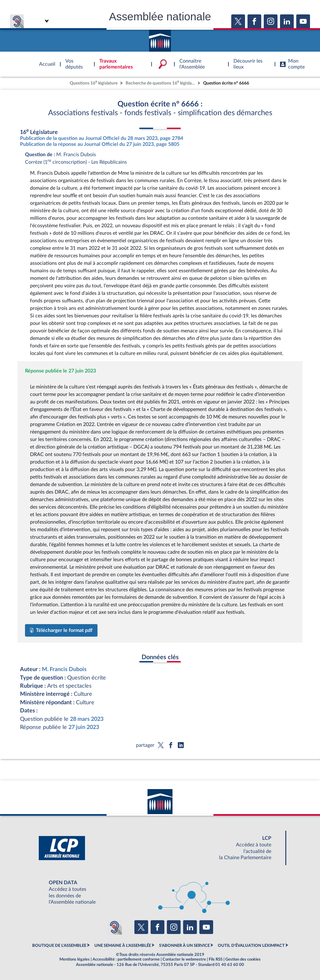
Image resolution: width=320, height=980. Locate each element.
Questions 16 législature (94, 82)
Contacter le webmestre (184, 959)
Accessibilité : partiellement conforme (126, 959)
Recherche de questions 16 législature (161, 82)
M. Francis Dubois (64, 669)
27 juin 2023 (84, 727)
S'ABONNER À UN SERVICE (184, 946)
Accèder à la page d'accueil (160, 38)
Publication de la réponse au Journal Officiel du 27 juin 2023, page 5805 (100, 144)
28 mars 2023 (87, 719)
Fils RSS (216, 959)
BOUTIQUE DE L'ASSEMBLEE (59, 946)
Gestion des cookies (243, 959)
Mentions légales (75, 959)
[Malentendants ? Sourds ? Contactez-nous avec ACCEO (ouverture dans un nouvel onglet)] (114, 927)
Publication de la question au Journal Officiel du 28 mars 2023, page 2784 (102, 138)
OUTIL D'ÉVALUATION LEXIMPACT (251, 946)
